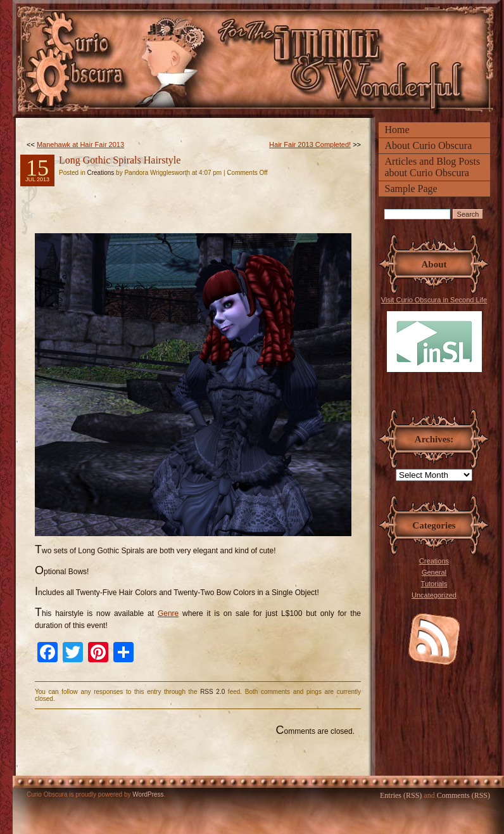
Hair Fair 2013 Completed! (310, 144)
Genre (168, 613)
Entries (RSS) (401, 795)
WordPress (148, 794)
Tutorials (434, 584)
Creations (434, 561)
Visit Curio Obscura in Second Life (434, 334)
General (434, 572)
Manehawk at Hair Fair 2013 (80, 144)
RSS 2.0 (212, 692)
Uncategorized (434, 595)
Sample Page (411, 189)
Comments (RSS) (463, 795)
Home (397, 130)
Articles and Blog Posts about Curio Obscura (433, 167)
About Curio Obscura (429, 145)
